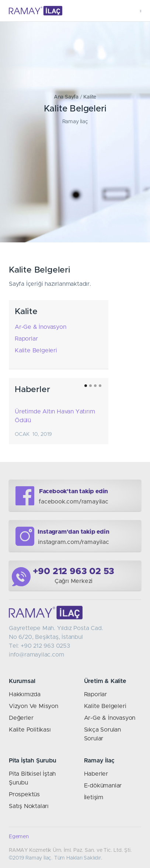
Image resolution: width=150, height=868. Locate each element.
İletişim (94, 797)
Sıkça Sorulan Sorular (102, 734)
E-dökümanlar (103, 786)
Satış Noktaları (29, 806)
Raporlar (26, 339)
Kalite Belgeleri (36, 351)
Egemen (19, 837)
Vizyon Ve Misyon (34, 706)
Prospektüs (24, 794)
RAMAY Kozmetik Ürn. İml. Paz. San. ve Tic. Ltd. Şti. (70, 850)
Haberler (96, 774)
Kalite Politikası (30, 730)
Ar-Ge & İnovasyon (41, 327)
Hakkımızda (25, 694)
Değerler (21, 718)
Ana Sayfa (66, 97)
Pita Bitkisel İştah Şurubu (32, 778)
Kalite (90, 97)
